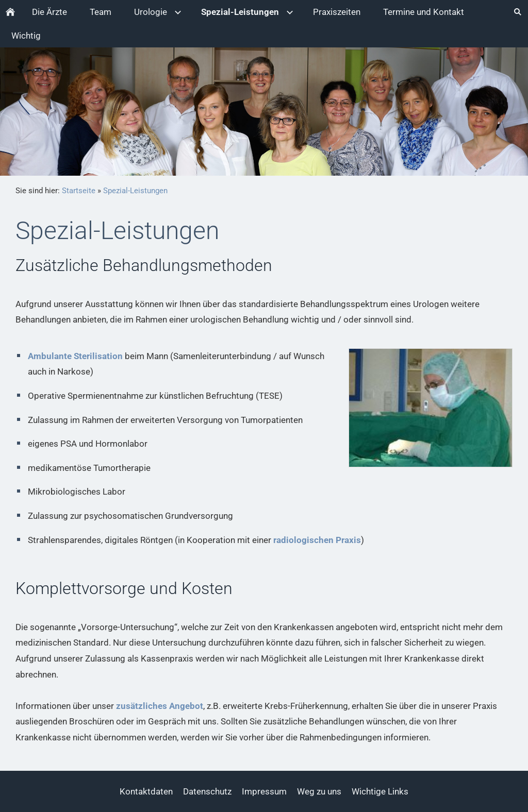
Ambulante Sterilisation (75, 356)
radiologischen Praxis (317, 540)
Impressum (264, 791)
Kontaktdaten (146, 791)
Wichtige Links (380, 791)
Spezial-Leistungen (135, 191)
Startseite (79, 191)
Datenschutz (207, 791)
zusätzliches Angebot (160, 706)
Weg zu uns (319, 791)
